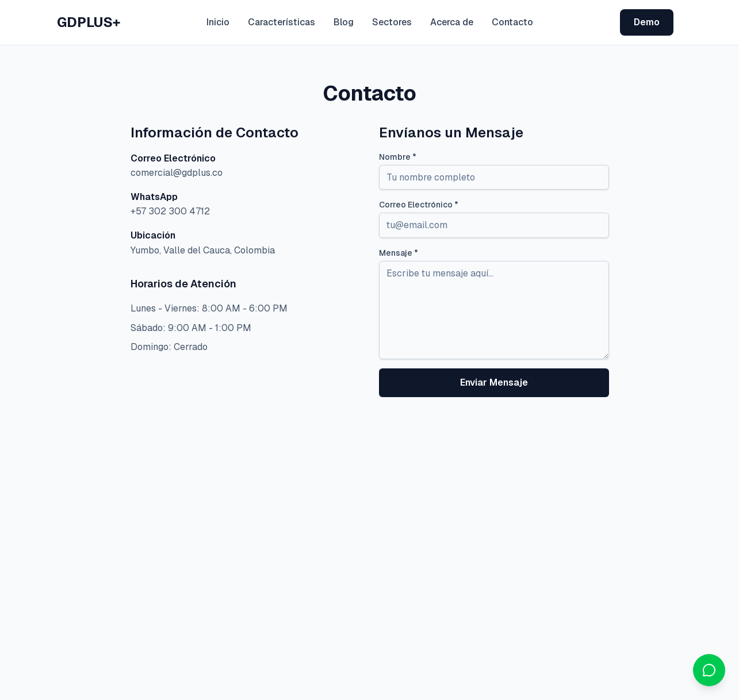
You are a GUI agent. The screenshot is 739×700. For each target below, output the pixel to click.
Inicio (218, 22)
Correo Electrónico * (419, 205)
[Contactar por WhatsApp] (709, 670)
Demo (647, 22)
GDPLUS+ (89, 22)
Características (282, 22)
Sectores (392, 22)
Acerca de (452, 22)
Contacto (512, 22)
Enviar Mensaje (494, 382)
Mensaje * (399, 253)
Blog (344, 22)
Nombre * (398, 157)
